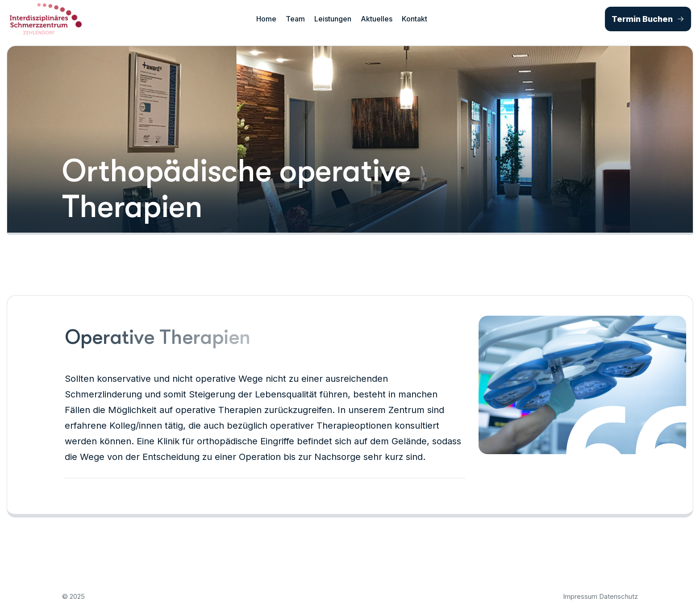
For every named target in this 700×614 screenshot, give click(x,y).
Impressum (580, 596)
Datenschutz (619, 596)
